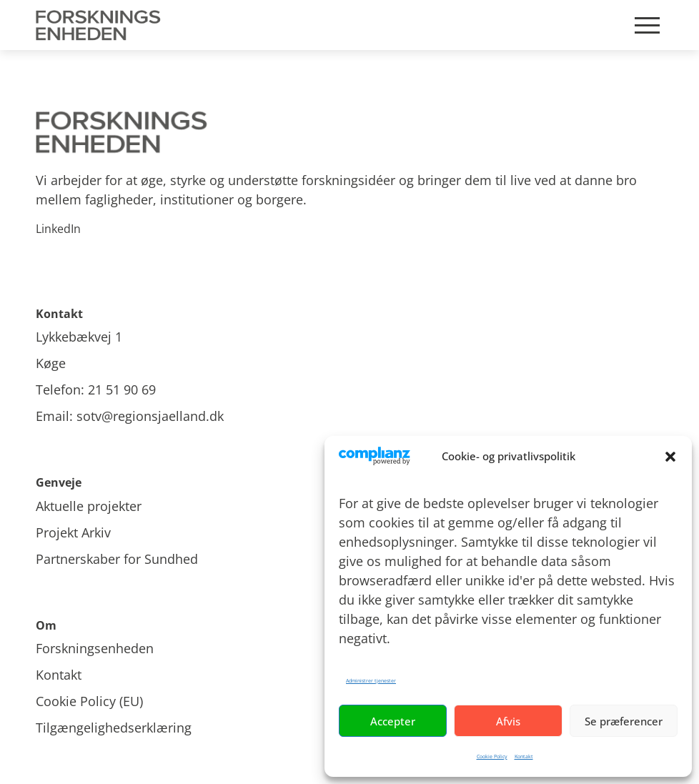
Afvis (508, 721)
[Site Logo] (101, 25)
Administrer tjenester (371, 681)
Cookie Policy (492, 756)
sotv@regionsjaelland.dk (150, 416)
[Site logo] (349, 133)
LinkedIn (58, 229)
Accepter (393, 721)
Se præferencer (624, 721)
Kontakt (524, 756)
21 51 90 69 (122, 389)
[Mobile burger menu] (647, 25)
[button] (670, 457)
